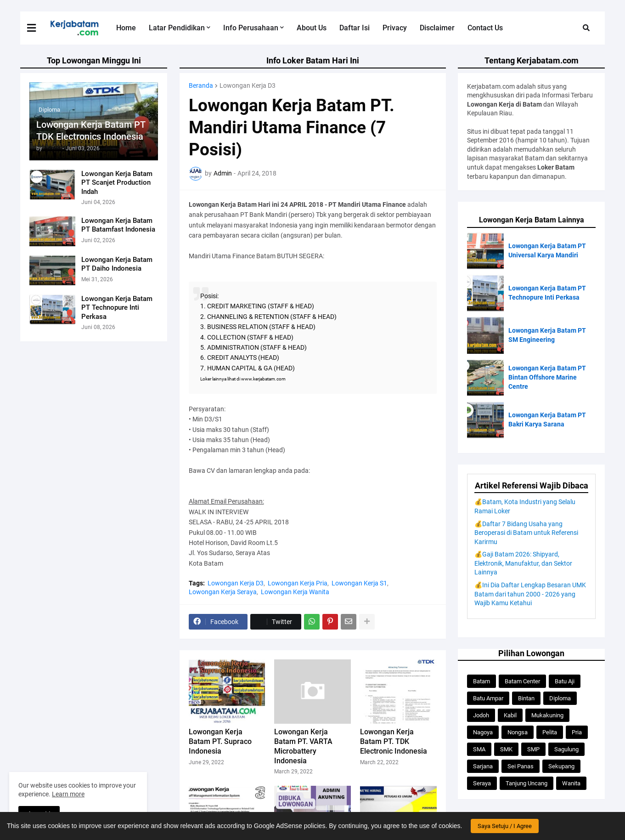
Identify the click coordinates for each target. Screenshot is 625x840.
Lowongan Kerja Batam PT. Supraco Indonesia (220, 741)
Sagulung (566, 749)
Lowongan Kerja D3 (248, 85)
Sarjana (483, 766)
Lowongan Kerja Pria (298, 583)
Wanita (571, 783)
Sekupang (561, 766)
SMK (506, 749)
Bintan (526, 698)
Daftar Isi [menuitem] (355, 28)
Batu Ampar (488, 698)
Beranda (201, 85)
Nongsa (518, 732)
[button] (37, 28)
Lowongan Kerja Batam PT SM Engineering (547, 335)
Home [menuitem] (126, 28)
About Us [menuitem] (312, 28)
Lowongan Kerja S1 (359, 583)
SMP (533, 749)
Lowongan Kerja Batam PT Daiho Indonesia (117, 264)
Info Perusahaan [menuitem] (251, 28)
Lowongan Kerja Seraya (223, 592)
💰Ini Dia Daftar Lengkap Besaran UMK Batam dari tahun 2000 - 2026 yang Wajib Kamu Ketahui (530, 594)
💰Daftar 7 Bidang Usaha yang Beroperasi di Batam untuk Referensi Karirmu (526, 533)
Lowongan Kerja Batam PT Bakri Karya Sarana (547, 420)
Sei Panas (521, 766)
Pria (577, 732)
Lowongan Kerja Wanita (295, 592)
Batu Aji (565, 681)
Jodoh (481, 715)
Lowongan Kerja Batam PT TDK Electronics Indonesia (91, 131)
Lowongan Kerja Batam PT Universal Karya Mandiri (547, 250)
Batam (481, 681)
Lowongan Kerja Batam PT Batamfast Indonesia (118, 225)
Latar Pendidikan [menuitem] (177, 28)
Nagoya (483, 732)
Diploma (560, 698)
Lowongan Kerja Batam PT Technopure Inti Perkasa (117, 308)
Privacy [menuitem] (395, 28)
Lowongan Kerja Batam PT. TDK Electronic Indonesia (394, 741)
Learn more (68, 794)
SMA (479, 749)
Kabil (510, 715)
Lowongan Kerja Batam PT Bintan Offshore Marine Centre (547, 377)
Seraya (482, 783)
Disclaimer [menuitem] (437, 28)
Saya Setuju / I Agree (505, 826)
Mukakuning (547, 715)
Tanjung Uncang (526, 783)
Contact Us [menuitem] (485, 28)
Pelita (550, 732)
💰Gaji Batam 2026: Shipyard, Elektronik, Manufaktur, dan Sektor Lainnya (523, 563)
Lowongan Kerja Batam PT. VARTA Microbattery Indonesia (303, 746)
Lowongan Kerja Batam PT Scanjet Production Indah (117, 183)
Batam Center (522, 681)
